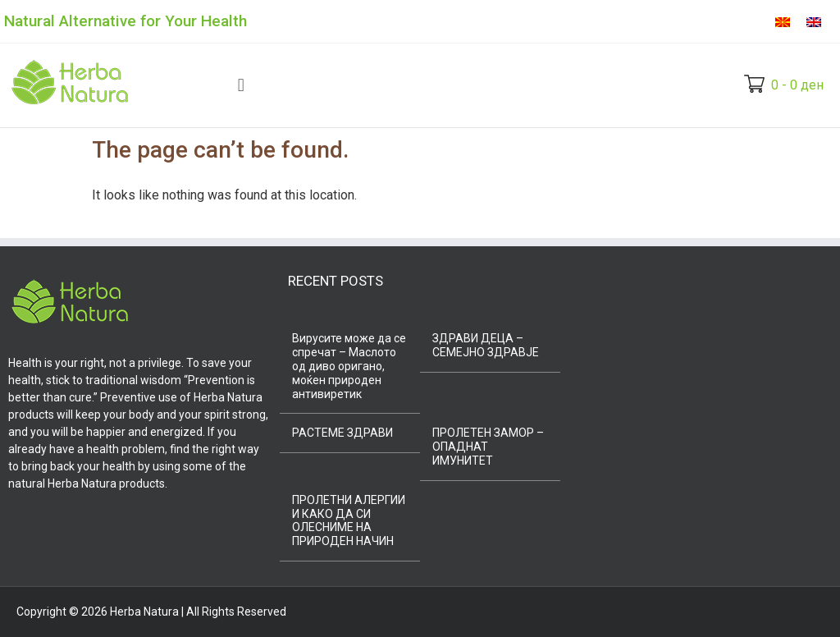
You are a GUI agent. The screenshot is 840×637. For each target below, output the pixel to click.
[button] (241, 85)
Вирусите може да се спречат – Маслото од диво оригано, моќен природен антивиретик (349, 366)
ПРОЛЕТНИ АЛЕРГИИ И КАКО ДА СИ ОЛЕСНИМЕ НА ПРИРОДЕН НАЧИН (349, 520)
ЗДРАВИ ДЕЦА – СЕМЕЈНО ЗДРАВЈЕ (486, 345)
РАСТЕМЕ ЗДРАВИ (342, 433)
